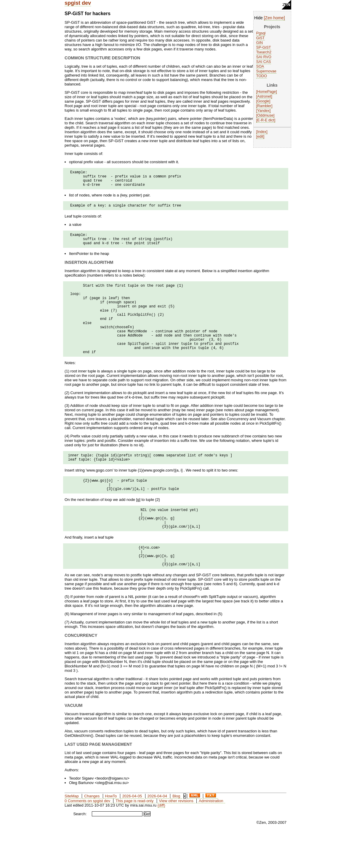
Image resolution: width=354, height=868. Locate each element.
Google (263, 101)
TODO (262, 76)
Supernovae (266, 71)
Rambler (264, 106)
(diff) (161, 841)
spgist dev (78, 3)
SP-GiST (264, 47)
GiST (261, 38)
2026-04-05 (132, 832)
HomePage (266, 92)
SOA (260, 66)
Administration (211, 836)
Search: (80, 849)
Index (262, 132)
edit (260, 137)
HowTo (111, 832)
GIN (260, 43)
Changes (92, 832)
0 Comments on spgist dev (87, 836)
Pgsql (261, 33)
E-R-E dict (266, 120)
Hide (258, 18)
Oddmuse (265, 115)
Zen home (274, 18)
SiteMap (72, 832)
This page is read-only (134, 836)
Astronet (264, 96)
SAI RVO (264, 57)
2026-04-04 (157, 832)
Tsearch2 (264, 52)
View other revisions (176, 836)
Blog (176, 832)
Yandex (263, 111)
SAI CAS (264, 62)
